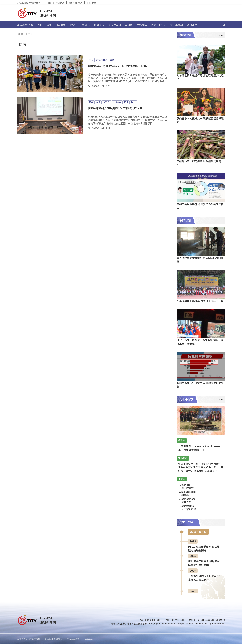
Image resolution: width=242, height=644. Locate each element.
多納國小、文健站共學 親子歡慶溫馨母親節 (200, 120)
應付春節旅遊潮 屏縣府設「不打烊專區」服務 (117, 66)
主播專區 (142, 25)
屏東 (126, 102)
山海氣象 (61, 25)
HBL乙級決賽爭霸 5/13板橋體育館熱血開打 (204, 549)
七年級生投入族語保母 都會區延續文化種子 (200, 77)
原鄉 (91, 102)
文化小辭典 (176, 25)
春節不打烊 (102, 60)
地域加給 (117, 102)
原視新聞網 (48, 15)
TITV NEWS (46, 11)
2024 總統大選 (25, 25)
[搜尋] (224, 25)
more (193, 591)
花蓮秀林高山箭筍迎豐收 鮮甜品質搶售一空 (200, 163)
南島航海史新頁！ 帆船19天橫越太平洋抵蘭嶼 (204, 563)
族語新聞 (99, 25)
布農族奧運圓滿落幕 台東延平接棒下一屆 (200, 301)
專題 (86, 25)
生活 (91, 60)
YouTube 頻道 (75, 3)
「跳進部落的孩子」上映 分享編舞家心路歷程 (204, 578)
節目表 (129, 25)
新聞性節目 (115, 25)
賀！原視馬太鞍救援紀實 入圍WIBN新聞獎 (200, 260)
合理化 (107, 102)
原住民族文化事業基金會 (29, 3)
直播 (40, 25)
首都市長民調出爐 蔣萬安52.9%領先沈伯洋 (200, 206)
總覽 (74, 25)
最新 (49, 25)
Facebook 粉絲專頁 (55, 3)
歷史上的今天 (158, 25)
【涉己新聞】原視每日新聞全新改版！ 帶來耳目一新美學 (200, 342)
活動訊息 (192, 25)
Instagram (92, 3)
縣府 (112, 60)
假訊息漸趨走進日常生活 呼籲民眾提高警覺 (200, 385)
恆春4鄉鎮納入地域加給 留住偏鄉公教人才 (115, 108)
